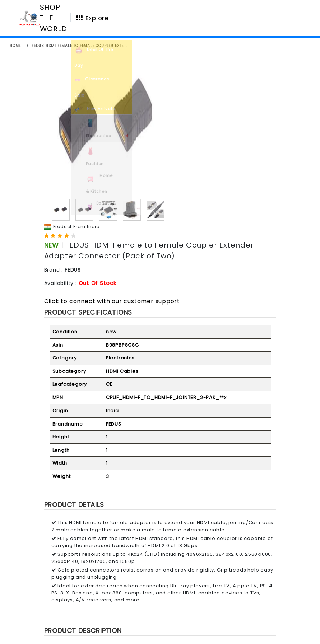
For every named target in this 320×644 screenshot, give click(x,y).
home (15, 46)
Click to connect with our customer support (112, 301)
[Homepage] (29, 18)
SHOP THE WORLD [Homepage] (54, 18)
